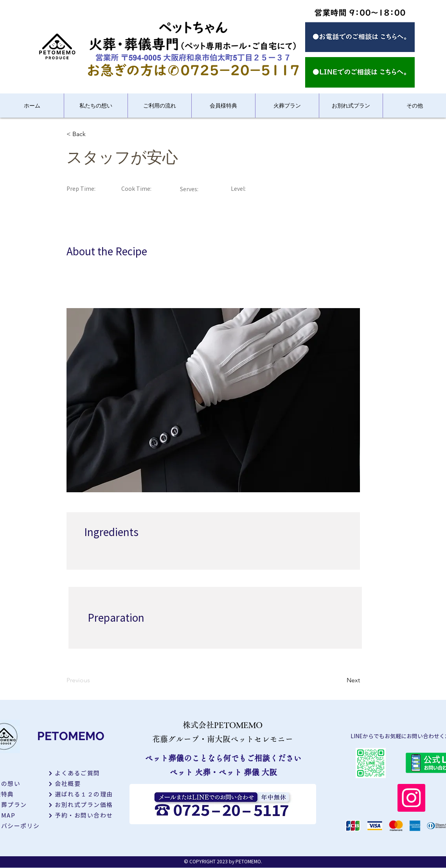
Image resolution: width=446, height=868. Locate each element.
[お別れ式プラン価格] (84, 805)
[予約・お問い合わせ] (84, 815)
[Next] (340, 680)
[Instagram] (411, 798)
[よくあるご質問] (84, 773)
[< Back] (92, 134)
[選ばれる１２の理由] (84, 794)
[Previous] (92, 680)
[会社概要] (84, 784)
